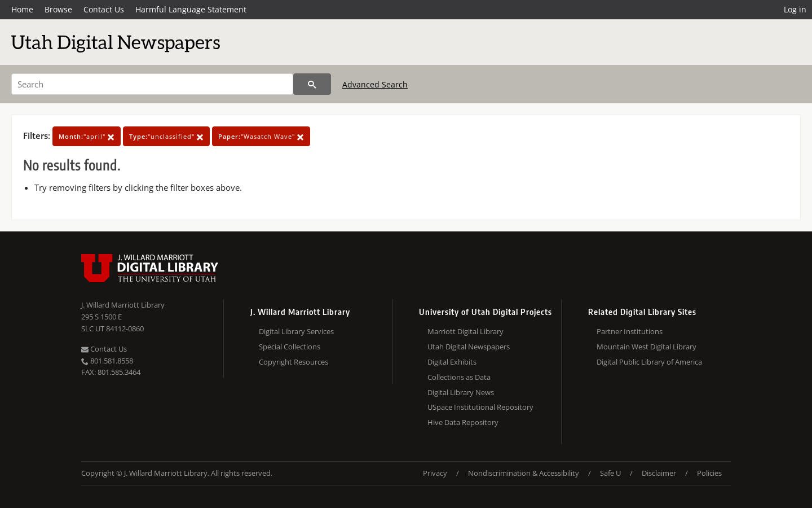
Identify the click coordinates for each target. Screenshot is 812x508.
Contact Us (104, 9)
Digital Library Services (296, 331)
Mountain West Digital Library (646, 347)
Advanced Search (375, 84)
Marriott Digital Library (465, 331)
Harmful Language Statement (191, 9)
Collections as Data (459, 377)
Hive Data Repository (463, 422)
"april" (87, 136)
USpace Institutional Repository (480, 407)
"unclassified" (166, 136)
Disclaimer (659, 473)
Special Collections (290, 347)
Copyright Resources (294, 362)
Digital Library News (461, 392)
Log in (795, 9)
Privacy (435, 473)
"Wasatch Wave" (261, 136)
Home (22, 9)
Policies (709, 473)
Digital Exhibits (452, 362)
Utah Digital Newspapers (469, 347)
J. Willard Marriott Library (123, 305)
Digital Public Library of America (649, 362)
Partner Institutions (630, 331)
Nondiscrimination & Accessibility (524, 473)
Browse (58, 9)
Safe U (610, 473)
